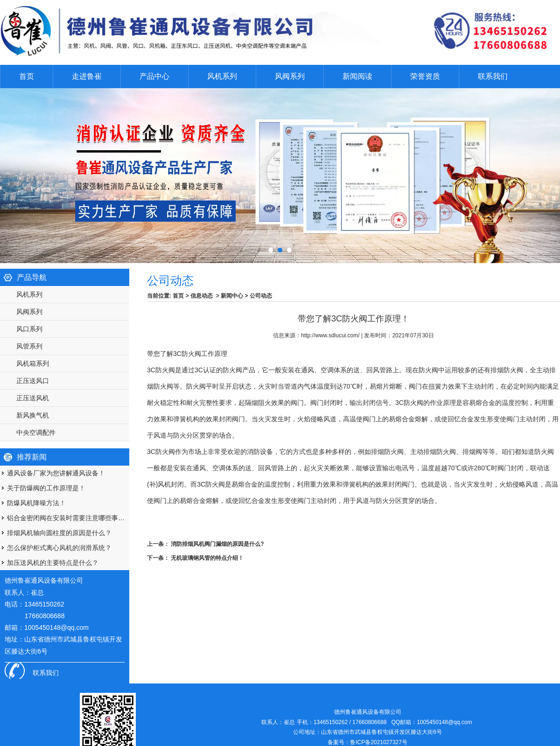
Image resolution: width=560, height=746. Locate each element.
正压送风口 (33, 381)
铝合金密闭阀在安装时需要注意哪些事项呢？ (68, 518)
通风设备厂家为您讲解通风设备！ (56, 473)
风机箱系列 (33, 363)
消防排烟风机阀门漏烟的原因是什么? (217, 544)
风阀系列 (290, 76)
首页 (27, 76)
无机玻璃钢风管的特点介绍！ (206, 558)
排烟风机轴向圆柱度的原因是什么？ (59, 533)
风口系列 (29, 329)
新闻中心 (232, 296)
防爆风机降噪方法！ (36, 503)
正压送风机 (33, 398)
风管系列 (29, 346)
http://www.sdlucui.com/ (330, 335)
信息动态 (202, 296)
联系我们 (493, 76)
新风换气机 (33, 415)
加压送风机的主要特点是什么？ (53, 563)
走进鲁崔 (87, 76)
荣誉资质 (425, 76)
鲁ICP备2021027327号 (379, 742)
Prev (7, 173)
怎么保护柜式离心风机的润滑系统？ (59, 548)
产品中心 (154, 76)
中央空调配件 (36, 432)
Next (543, 173)
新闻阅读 (357, 76)
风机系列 (222, 76)
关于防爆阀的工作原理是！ (46, 488)
